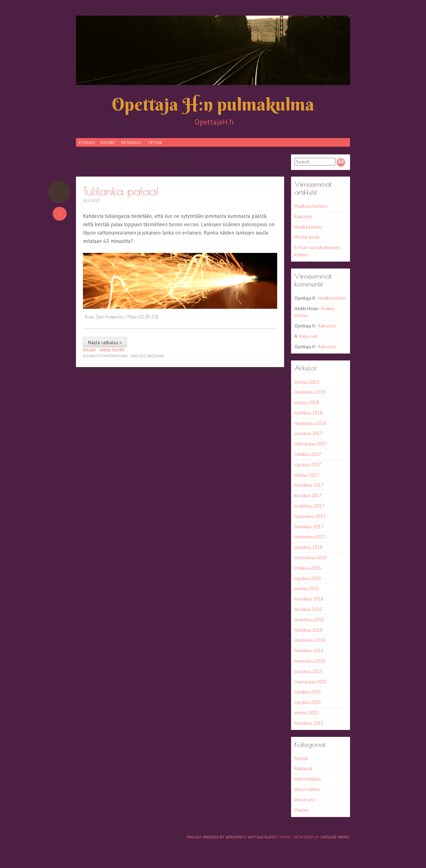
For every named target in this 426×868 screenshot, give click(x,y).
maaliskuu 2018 (310, 423)
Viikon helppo (112, 350)
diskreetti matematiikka (105, 356)
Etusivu (87, 142)
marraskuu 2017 (311, 444)
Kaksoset (303, 216)
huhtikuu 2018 (309, 413)
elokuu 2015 (307, 713)
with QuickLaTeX (262, 837)
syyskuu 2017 (308, 465)
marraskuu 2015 (311, 682)
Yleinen (302, 810)
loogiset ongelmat (147, 356)
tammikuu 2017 (310, 537)
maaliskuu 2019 (310, 392)
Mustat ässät (307, 237)
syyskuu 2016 (308, 578)
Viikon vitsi (305, 800)
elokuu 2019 (307, 382)
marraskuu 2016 (311, 558)
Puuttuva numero (311, 206)
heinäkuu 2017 (309, 485)
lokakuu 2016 (308, 568)
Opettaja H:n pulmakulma (213, 104)
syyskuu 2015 (308, 702)
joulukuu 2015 (308, 671)
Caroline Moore (335, 837)
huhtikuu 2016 (309, 630)
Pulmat (108, 142)
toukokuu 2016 (309, 620)
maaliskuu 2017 (310, 516)
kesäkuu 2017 (308, 495)
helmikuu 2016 (309, 650)
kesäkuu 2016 (308, 609)
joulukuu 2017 (309, 433)
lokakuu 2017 (308, 454)
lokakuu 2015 (308, 692)
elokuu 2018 (307, 402)
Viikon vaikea (307, 789)
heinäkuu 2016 (309, 599)
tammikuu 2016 (310, 661)
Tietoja (155, 142)
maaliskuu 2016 (310, 640)
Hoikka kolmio (308, 227)
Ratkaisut (131, 142)
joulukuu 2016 (309, 547)
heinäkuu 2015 (309, 723)
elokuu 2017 (307, 475)
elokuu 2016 (307, 588)
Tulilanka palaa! (121, 191)
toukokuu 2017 (309, 506)
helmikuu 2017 (309, 527)
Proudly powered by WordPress (217, 837)
